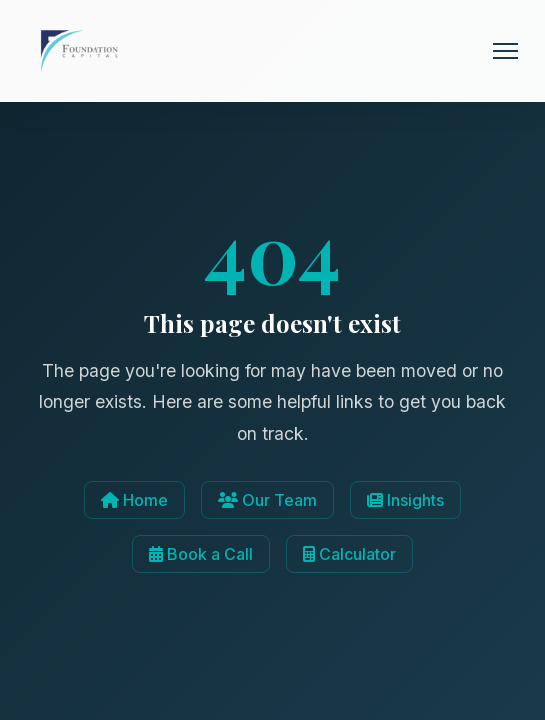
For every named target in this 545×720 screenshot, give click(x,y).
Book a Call (201, 554)
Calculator (349, 554)
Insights (405, 500)
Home (134, 500)
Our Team (267, 500)
